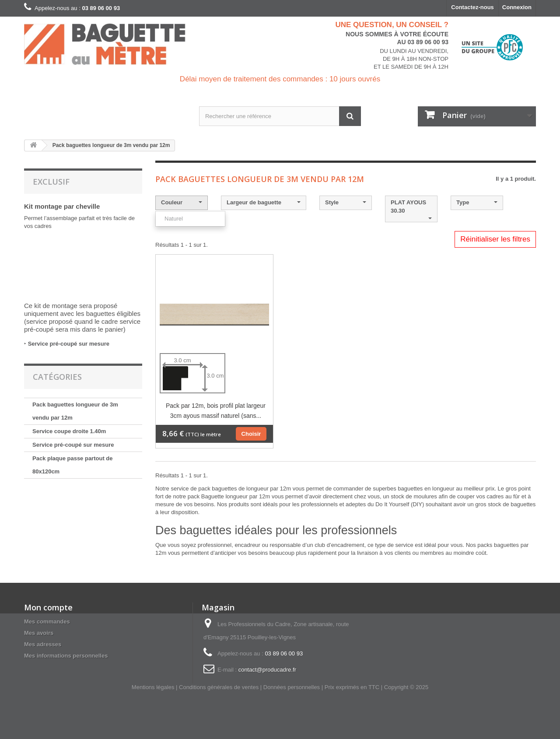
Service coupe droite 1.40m (69, 431)
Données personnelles (292, 687)
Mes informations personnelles (66, 656)
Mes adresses (43, 644)
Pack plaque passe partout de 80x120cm (73, 465)
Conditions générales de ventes (219, 687)
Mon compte (48, 607)
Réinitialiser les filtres (495, 239)
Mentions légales (153, 687)
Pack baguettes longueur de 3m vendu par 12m (75, 411)
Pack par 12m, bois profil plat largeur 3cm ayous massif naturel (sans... (216, 411)
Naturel (174, 219)
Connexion (517, 7)
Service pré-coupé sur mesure (69, 344)
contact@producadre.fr (267, 670)
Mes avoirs (39, 633)
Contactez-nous (472, 7)
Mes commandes (47, 622)
